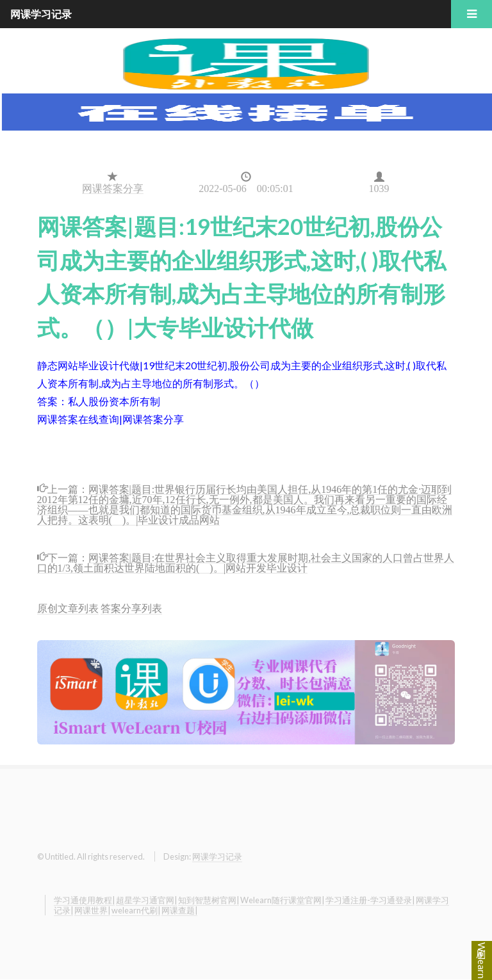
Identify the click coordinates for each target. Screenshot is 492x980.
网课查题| (179, 910)
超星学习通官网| (146, 900)
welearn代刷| (136, 910)
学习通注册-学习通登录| (370, 900)
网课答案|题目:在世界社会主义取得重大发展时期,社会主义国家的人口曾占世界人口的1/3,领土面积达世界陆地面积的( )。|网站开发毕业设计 (246, 562)
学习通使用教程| (84, 900)
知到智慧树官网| (209, 900)
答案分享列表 (131, 608)
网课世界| (92, 910)
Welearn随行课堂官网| (282, 900)
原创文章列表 (68, 608)
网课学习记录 (217, 856)
